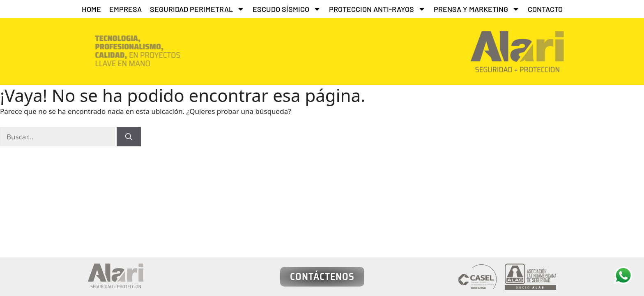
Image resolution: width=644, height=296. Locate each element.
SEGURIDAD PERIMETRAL (197, 9)
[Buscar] (129, 137)
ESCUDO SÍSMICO (287, 9)
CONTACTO (545, 9)
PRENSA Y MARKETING (477, 9)
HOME (91, 9)
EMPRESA (125, 9)
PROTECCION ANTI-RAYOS (377, 9)
